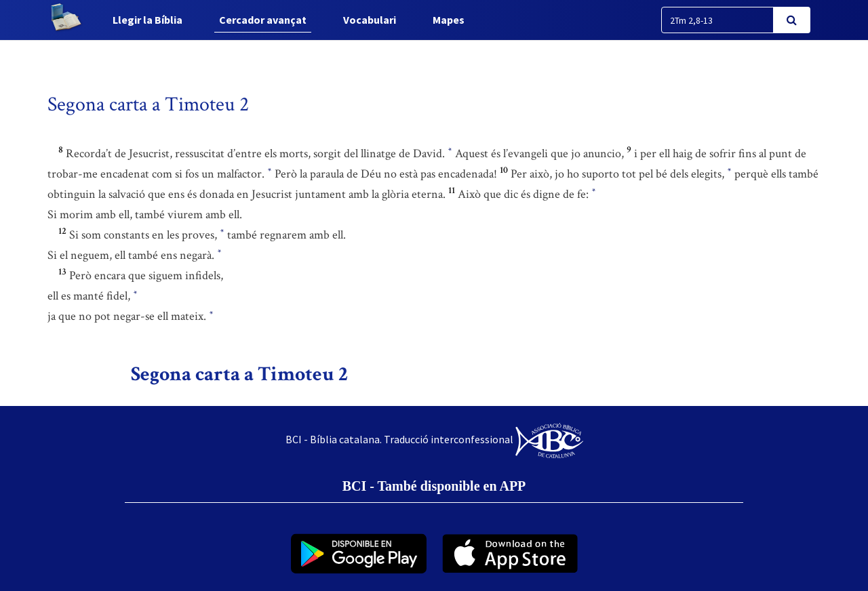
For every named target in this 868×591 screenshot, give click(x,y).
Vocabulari (370, 20)
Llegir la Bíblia (147, 20)
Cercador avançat (263, 20)
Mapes (449, 20)
